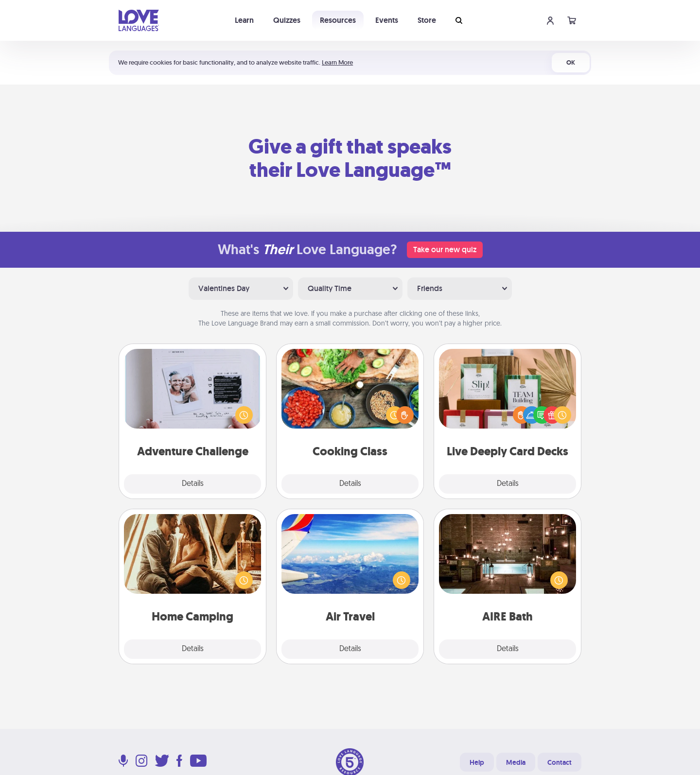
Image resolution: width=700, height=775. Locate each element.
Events (387, 20)
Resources (338, 20)
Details (193, 484)
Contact (560, 762)
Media (516, 762)
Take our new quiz (445, 250)
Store (427, 20)
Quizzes (287, 20)
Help (477, 762)
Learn (244, 20)
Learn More (337, 62)
